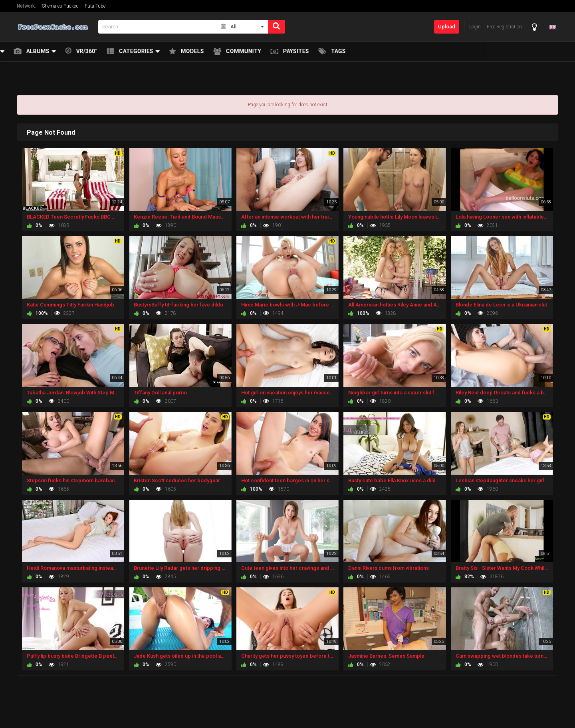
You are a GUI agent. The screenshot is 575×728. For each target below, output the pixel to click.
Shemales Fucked (60, 6)
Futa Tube (95, 6)
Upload (447, 27)
